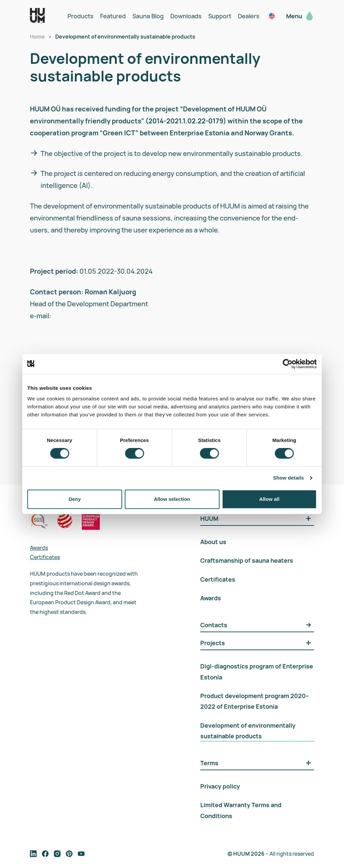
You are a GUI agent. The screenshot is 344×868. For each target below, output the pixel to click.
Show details (289, 478)
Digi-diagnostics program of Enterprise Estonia (257, 671)
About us (213, 542)
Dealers (249, 16)
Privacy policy (220, 786)
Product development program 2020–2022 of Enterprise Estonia (255, 701)
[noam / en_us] (272, 16)
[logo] (37, 16)
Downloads (186, 16)
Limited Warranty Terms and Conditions (241, 810)
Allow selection (172, 499)
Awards (39, 548)
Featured (113, 16)
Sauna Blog (148, 16)
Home (37, 37)
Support (220, 16)
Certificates (45, 557)
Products (81, 16)
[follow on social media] (33, 854)
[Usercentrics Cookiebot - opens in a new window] (288, 364)
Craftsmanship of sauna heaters (247, 560)
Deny (75, 499)
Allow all (269, 499)
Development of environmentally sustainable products (125, 37)
